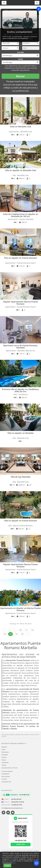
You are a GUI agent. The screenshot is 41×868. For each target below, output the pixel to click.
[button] (3, 111)
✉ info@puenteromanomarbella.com (12, 808)
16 (22, 634)
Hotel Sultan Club (6, 782)
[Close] (39, 9)
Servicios (4, 757)
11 (26, 630)
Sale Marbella (5, 774)
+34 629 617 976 (17, 805)
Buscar (20, 76)
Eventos (4, 760)
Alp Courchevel (6, 776)
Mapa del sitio (12, 853)
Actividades (5, 755)
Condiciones (31, 853)
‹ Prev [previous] (4, 630)
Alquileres (4, 747)
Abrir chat (20, 844)
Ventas (3, 749)
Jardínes (4, 765)
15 (16, 634)
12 (32, 630)
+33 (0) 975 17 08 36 (17, 802)
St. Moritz (4, 779)
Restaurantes (5, 752)
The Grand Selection (7, 771)
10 (20, 630)
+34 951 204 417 (16, 799)
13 (5, 634)
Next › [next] (28, 634)
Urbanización (5, 762)
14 (10, 634)
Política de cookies (21, 853)
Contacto (4, 854)
